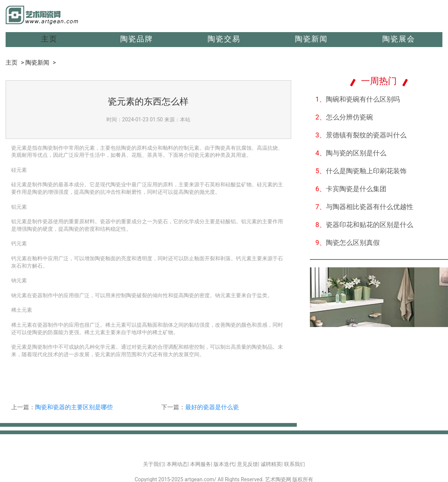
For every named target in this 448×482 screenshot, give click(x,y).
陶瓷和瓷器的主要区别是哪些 (74, 407)
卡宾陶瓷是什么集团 (351, 189)
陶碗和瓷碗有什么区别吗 (358, 99)
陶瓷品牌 (137, 39)
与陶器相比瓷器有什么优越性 (364, 207)
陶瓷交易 (224, 39)
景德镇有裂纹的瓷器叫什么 (361, 135)
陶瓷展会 (399, 39)
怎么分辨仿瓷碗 (344, 117)
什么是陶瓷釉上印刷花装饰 (361, 171)
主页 (49, 39)
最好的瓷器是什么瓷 (212, 407)
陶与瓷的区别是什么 (351, 153)
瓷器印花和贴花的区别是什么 (364, 225)
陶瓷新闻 (311, 39)
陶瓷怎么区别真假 (348, 242)
